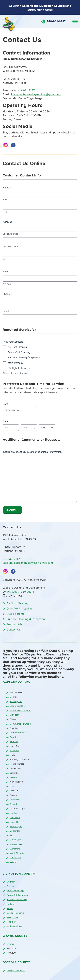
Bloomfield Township (20, 711)
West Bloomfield (18, 853)
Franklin (14, 742)
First (5, 200)
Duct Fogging (15, 614)
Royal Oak (15, 822)
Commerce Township (21, 724)
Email (7, 312)
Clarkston (15, 715)
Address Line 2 (10, 246)
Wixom (14, 862)
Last (5, 212)
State (5, 272)
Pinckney (11, 922)
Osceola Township (16, 971)
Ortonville (15, 800)
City (5, 259)
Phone (7, 294)
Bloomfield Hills (18, 706)
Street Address (10, 234)
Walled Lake (16, 844)
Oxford (13, 804)
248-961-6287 (26, 91)
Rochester (15, 818)
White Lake (16, 858)
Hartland (11, 904)
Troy (12, 835)
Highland (14, 751)
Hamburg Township (17, 900)
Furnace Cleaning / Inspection (24, 358)
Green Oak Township (17, 895)
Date (5, 404)
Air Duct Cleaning (17, 347)
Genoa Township (15, 891)
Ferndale (14, 737)
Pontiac (14, 813)
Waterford (15, 849)
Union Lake (16, 840)
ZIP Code (7, 284)
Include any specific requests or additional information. (32, 452)
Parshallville (12, 918)
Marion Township (15, 913)
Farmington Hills (18, 733)
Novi (12, 786)
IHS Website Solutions (20, 592)
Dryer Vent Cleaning (19, 352)
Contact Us (14, 630)
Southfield (15, 831)
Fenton (10, 886)
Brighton (11, 882)
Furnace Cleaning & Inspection (26, 619)
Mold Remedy (16, 363)
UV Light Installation (19, 368)
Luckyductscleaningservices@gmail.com (36, 95)
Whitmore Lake (14, 926)
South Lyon (16, 827)
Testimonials (14, 624)
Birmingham (16, 702)
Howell (10, 909)
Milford (13, 778)
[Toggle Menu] (75, 21)
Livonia (10, 944)
